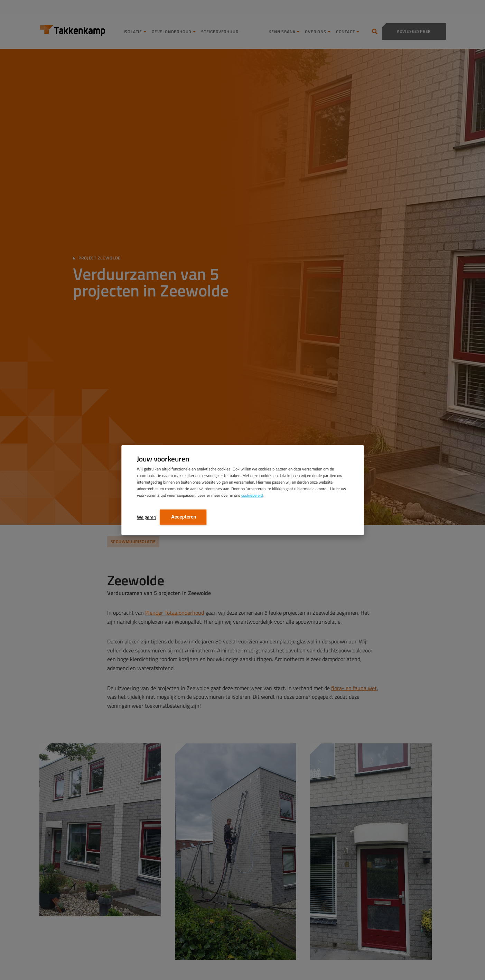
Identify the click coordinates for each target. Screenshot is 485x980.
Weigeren (147, 517)
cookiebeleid (252, 495)
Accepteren (183, 517)
